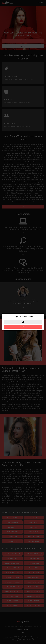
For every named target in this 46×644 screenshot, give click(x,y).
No (23, 322)
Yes (23, 327)
